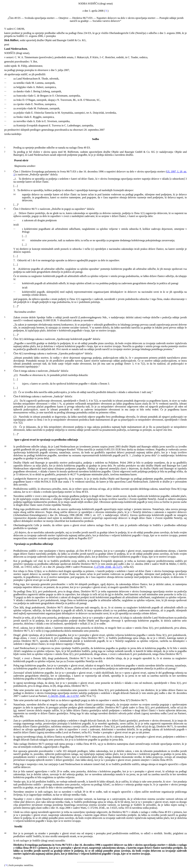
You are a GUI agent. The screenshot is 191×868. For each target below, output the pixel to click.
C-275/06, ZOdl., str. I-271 (108, 567)
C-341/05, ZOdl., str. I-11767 (64, 696)
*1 (106, 10)
